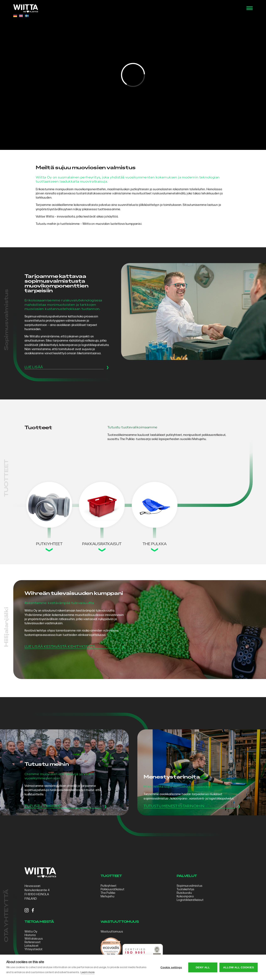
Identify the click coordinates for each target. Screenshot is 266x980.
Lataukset (32, 946)
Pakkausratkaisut (112, 889)
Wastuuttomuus (112, 932)
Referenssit (33, 942)
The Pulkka (108, 893)
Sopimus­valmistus (190, 886)
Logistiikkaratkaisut (190, 900)
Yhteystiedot (34, 949)
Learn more (88, 972)
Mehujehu (107, 896)
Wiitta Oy (31, 932)
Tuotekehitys (186, 889)
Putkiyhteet (108, 886)
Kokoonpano (185, 896)
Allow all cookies (239, 967)
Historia (30, 935)
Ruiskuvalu (184, 893)
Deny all (203, 967)
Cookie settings (171, 967)
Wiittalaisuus (34, 939)
